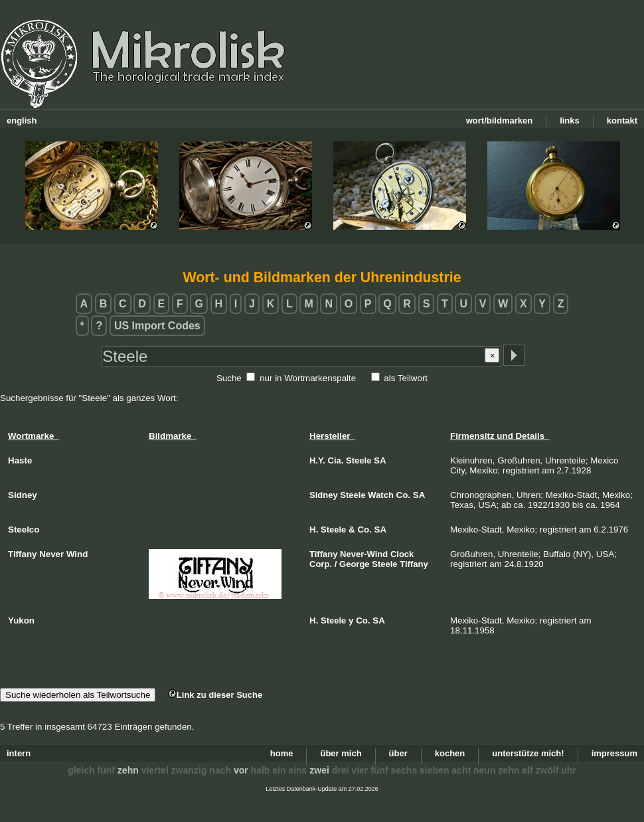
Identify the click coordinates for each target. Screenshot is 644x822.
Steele (359, 460)
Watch (381, 495)
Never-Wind (364, 554)
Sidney (324, 495)
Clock (402, 554)
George (355, 564)
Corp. (321, 564)
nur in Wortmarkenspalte (308, 378)
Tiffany (323, 554)
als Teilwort (406, 378)
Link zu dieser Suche (215, 695)
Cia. (336, 460)
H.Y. (317, 460)
